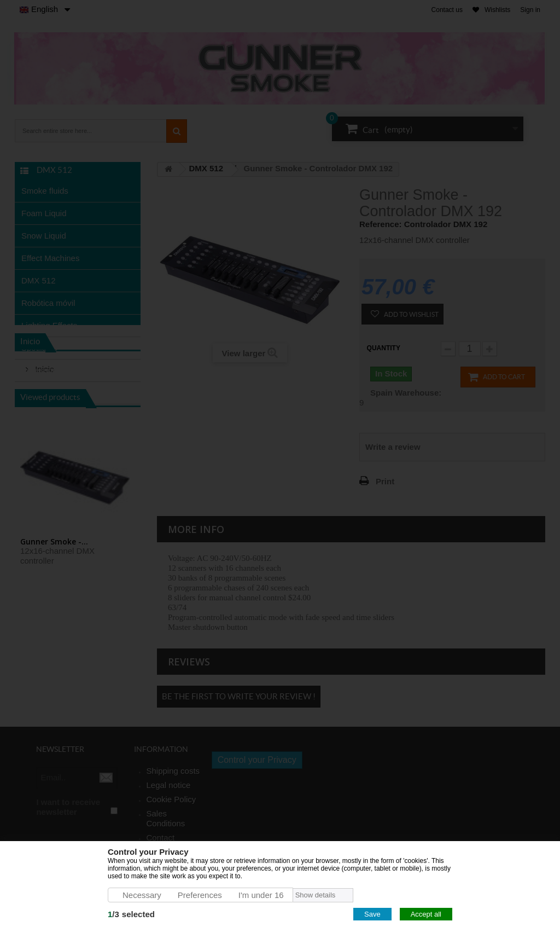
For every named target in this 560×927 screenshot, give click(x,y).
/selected (131, 914)
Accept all (426, 914)
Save (372, 914)
